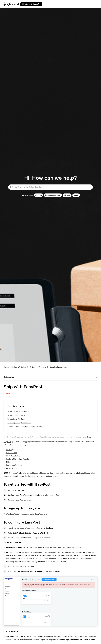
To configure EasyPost (16, 419)
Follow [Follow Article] (8, 393)
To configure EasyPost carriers (19, 423)
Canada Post (11, 453)
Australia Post (12, 468)
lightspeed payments (53, 195)
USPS (8, 450)
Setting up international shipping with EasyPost (26, 427)
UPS (8, 456)
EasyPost (7, 442)
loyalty (76, 195)
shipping (39, 195)
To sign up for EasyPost (17, 415)
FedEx (9, 459)
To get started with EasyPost (18, 412)
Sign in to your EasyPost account (21, 566)
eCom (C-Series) (31, 4)
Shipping (42, 367)
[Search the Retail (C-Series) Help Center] (50, 187)
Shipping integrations (58, 367)
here (89, 437)
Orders (33, 367)
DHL (8, 462)
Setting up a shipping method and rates (41, 476)
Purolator (10, 465)
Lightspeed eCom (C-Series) (15, 367)
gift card (67, 195)
